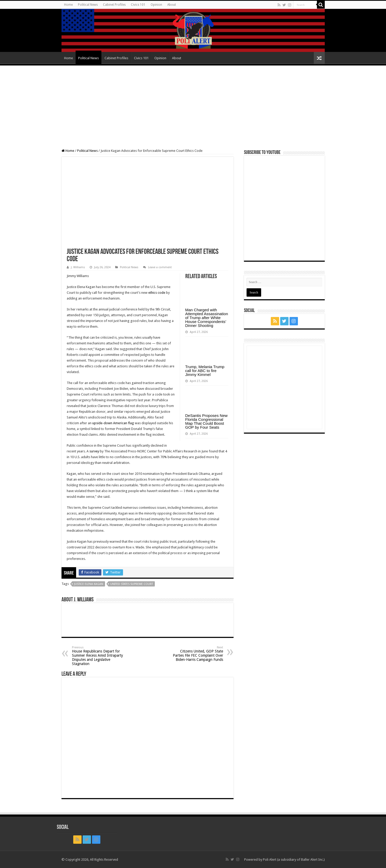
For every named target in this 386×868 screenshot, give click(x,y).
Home (68, 5)
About (172, 5)
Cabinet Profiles (114, 5)
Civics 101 (138, 5)
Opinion (156, 5)
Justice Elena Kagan (89, 584)
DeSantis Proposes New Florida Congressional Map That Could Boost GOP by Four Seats (207, 421)
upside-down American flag (113, 423)
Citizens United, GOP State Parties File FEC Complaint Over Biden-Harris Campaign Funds (196, 654)
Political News (88, 5)
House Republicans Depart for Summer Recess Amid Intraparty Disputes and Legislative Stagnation (99, 656)
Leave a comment (160, 267)
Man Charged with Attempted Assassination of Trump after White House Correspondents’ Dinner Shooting (207, 318)
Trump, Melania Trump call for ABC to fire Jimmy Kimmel (205, 371)
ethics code (157, 293)
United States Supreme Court (132, 584)
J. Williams (78, 267)
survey (94, 451)
